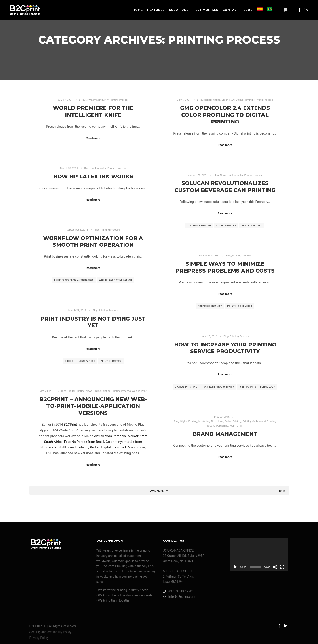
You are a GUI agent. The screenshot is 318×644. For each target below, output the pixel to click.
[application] (259, 555)
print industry (111, 361)
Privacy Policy (39, 638)
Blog (82, 100)
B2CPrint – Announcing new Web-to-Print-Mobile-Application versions (93, 406)
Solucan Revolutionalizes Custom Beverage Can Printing (225, 187)
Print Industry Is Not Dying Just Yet (93, 322)
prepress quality (210, 306)
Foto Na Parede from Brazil (84, 442)
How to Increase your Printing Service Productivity (225, 348)
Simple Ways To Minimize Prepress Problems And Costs (225, 267)
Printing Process (119, 100)
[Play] (235, 567)
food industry (226, 226)
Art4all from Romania (110, 436)
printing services (240, 306)
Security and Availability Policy (51, 632)
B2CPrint (71, 425)
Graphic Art (228, 100)
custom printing (199, 226)
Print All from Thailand (71, 447)
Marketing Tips (207, 421)
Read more (93, 138)
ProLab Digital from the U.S (110, 447)
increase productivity (218, 387)
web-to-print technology (257, 387)
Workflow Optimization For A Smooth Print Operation (93, 242)
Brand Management (225, 434)
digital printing (186, 387)
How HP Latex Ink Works (93, 176)
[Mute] (275, 567)
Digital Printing (212, 100)
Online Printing (244, 100)
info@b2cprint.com (179, 597)
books (69, 361)
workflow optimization (116, 280)
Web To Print (139, 391)
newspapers (87, 361)
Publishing (222, 426)
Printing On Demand (254, 421)
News (89, 100)
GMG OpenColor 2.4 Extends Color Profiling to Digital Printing (225, 115)
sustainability (252, 226)
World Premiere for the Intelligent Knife (93, 111)
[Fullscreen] (282, 567)
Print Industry (101, 100)
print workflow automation (74, 280)
